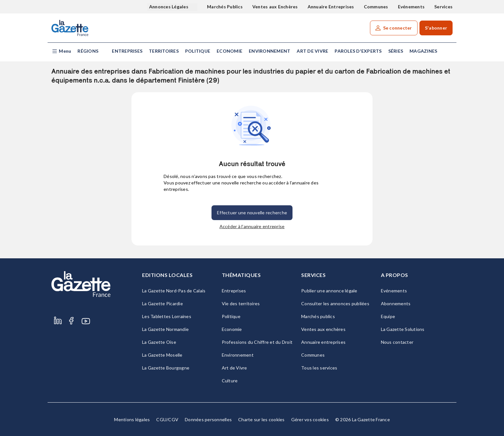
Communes (376, 7)
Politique (198, 51)
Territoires (164, 51)
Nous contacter (397, 342)
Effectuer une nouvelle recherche (252, 213)
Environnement (270, 51)
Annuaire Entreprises (331, 7)
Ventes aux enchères (323, 329)
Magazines (423, 51)
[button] (61, 51)
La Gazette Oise (159, 342)
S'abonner (436, 28)
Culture (230, 381)
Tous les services (319, 368)
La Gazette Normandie (165, 329)
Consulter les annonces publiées (335, 303)
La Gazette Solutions (403, 329)
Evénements (411, 7)
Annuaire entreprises (323, 342)
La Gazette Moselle (162, 355)
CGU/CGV (167, 419)
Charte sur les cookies (261, 419)
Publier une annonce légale (329, 291)
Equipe (388, 316)
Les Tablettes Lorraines (167, 316)
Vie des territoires (241, 303)
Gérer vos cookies (310, 419)
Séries (396, 51)
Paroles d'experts (358, 51)
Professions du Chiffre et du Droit (257, 342)
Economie (230, 51)
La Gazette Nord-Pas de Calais (174, 291)
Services (443, 7)
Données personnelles (208, 419)
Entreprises (127, 51)
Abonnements (396, 303)
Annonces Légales (169, 7)
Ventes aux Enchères (275, 7)
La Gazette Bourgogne (166, 368)
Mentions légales (132, 419)
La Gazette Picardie (162, 303)
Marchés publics (318, 316)
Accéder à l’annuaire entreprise (252, 226)
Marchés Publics (225, 7)
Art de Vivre (312, 51)
